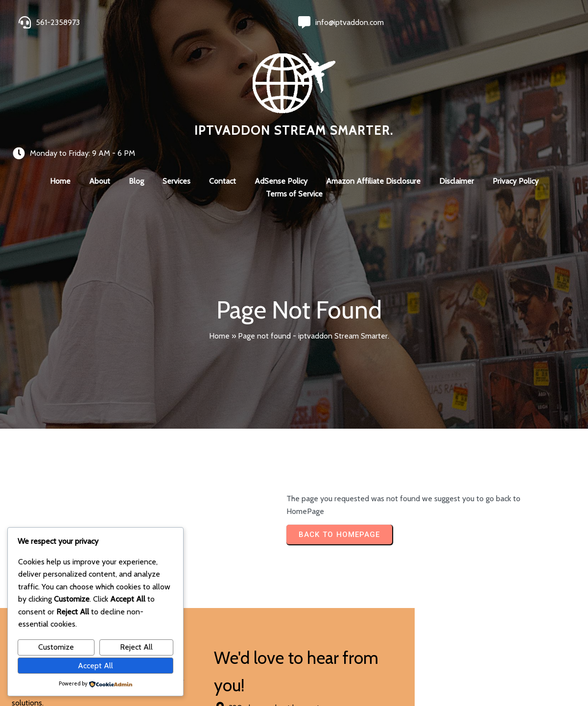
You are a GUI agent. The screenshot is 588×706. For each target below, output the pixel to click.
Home (219, 236)
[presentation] (310, 581)
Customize (56, 647)
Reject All (136, 647)
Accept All (95, 666)
